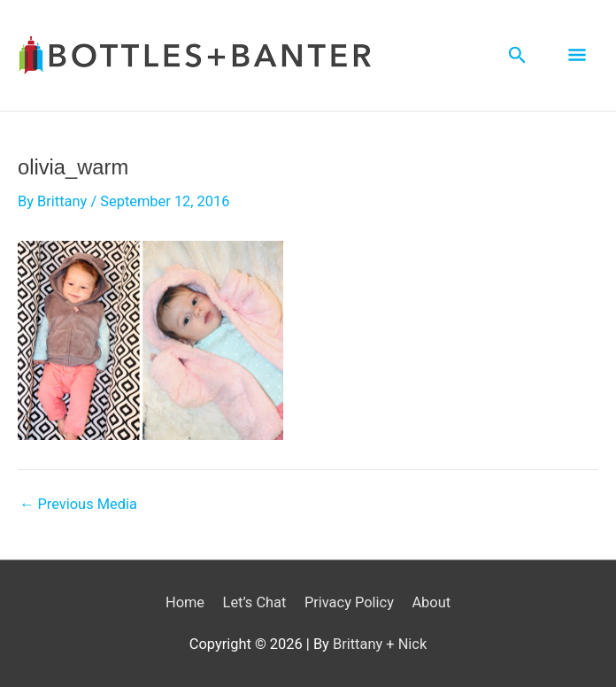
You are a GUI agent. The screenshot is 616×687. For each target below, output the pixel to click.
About (431, 602)
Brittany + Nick (380, 644)
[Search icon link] (517, 55)
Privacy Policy (349, 602)
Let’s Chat (255, 602)
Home (185, 602)
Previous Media (78, 505)
